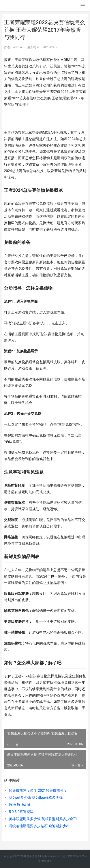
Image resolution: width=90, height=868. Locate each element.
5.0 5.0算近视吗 (21, 812)
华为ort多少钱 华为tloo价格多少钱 (36, 798)
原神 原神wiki (19, 805)
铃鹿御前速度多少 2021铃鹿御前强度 (38, 791)
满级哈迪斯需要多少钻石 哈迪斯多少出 (39, 826)
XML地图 (47, 861)
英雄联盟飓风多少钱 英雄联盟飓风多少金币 (43, 819)
